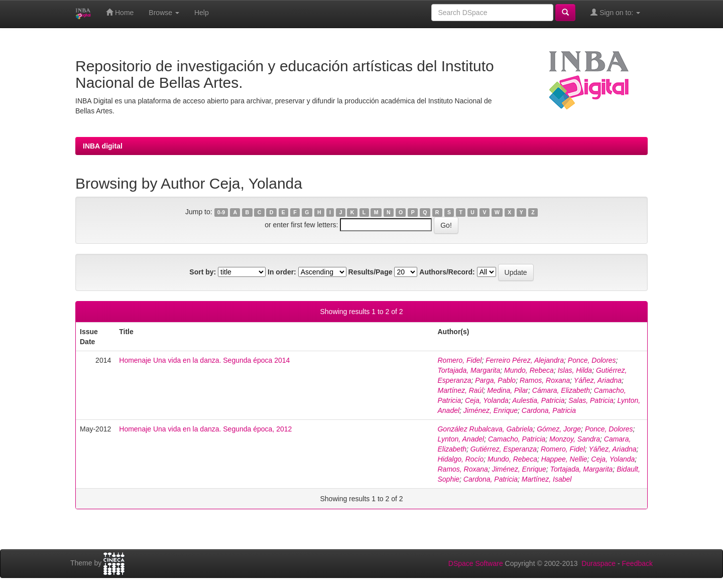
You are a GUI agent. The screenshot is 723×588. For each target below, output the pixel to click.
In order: (282, 272)
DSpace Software (476, 563)
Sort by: (203, 272)
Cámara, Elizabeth (561, 390)
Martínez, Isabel (547, 479)
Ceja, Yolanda (487, 400)
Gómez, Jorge (559, 429)
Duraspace (598, 563)
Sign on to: (615, 12)
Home (120, 12)
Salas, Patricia (591, 400)
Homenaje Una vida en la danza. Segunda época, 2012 (205, 429)
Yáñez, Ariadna (598, 380)
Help (202, 13)
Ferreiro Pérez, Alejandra (525, 360)
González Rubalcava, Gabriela (485, 429)
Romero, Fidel (459, 360)
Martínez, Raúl (460, 390)
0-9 (221, 212)
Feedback (637, 563)
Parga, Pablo (495, 380)
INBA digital (103, 146)
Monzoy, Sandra (575, 439)
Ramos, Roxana (545, 380)
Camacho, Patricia (517, 439)
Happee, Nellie (564, 459)
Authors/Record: (447, 272)
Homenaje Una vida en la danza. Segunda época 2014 (204, 360)
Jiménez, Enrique (491, 410)
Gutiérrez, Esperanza (504, 449)
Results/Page (371, 272)
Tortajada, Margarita (469, 370)
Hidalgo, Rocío (460, 459)
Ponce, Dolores (592, 360)
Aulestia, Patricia (538, 400)
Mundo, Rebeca (529, 370)
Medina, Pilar (508, 390)
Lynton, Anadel (461, 439)
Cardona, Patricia (549, 410)
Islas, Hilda (575, 370)
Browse (164, 13)
